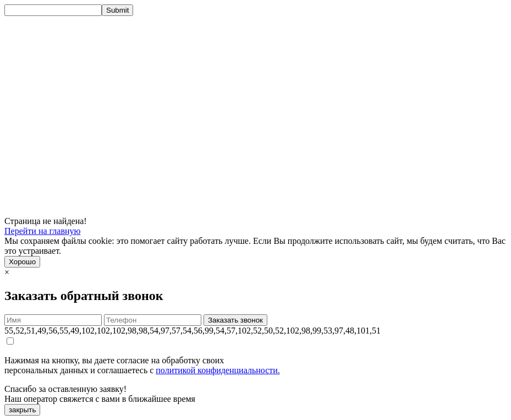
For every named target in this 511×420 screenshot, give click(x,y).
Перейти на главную (42, 231)
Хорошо (22, 262)
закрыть (22, 410)
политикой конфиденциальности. (218, 370)
